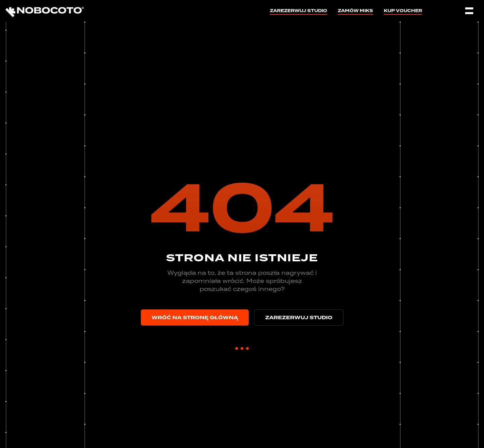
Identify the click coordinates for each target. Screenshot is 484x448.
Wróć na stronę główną (195, 318)
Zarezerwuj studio (298, 11)
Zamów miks (355, 11)
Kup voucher (403, 11)
